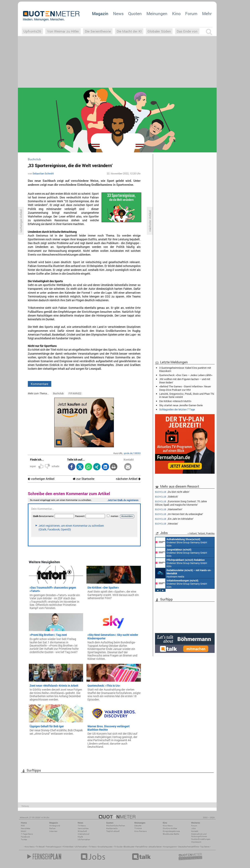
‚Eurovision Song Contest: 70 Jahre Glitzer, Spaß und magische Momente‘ (181, 503)
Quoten (135, 13)
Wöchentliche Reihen (116, 826)
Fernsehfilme (141, 847)
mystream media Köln (183, 573)
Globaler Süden (159, 31)
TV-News (82, 826)
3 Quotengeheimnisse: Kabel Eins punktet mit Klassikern (185, 369)
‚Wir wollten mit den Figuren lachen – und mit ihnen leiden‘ (185, 381)
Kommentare (40, 384)
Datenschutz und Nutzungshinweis (199, 835)
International (84, 834)
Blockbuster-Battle (171, 834)
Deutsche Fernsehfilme (188, 847)
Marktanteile (112, 828)
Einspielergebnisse (171, 831)
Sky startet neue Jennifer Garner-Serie (181, 405)
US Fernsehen (81, 847)
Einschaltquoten (105, 847)
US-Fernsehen (84, 840)
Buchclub (58, 393)
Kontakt (195, 831)
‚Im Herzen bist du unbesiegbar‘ (179, 514)
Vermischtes (83, 828)
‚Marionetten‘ (169, 509)
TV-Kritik (138, 828)
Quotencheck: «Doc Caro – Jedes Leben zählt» (186, 375)
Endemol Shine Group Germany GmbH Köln (181, 542)
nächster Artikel (128, 479)
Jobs (193, 828)
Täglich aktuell (113, 831)
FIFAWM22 (75, 393)
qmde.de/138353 (132, 453)
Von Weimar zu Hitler (63, 31)
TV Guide (118, 847)
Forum (191, 13)
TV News (93, 847)
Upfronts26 (32, 31)
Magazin (100, 13)
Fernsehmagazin (54, 847)
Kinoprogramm (170, 847)
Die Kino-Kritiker (170, 828)
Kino (176, 13)
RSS (23, 826)
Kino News (30, 847)
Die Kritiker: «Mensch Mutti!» (175, 401)
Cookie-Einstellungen (201, 839)
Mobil (24, 831)
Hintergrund (55, 826)
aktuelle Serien (155, 847)
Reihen (52, 828)
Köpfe (80, 837)
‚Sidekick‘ (167, 497)
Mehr (207, 13)
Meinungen (157, 13)
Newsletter (26, 828)
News (118, 13)
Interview (53, 831)
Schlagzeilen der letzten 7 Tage (177, 409)
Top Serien (205, 847)
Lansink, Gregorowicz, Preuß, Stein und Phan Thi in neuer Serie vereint (187, 395)
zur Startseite (84, 479)
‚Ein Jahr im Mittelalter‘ (174, 519)
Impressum (196, 842)
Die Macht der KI (129, 31)
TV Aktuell (40, 847)
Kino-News (168, 826)
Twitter (24, 840)
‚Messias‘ (167, 524)
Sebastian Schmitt (43, 173)
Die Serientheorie (98, 31)
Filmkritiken (68, 847)
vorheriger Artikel (41, 479)
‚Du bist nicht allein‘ (172, 492)
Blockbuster (129, 847)
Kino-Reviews (141, 831)
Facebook (25, 837)
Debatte (138, 826)
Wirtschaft (82, 831)
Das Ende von (187, 31)
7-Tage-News (27, 834)
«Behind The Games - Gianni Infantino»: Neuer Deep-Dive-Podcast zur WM (185, 388)
